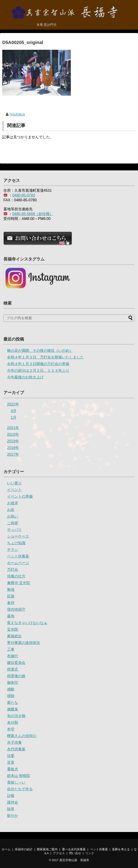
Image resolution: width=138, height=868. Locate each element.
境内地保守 (16, 609)
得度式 (13, 669)
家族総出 (14, 636)
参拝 (11, 603)
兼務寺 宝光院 (19, 583)
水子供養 (14, 742)
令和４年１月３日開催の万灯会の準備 (38, 364)
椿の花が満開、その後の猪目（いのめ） (40, 351)
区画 (11, 596)
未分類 (13, 722)
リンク (90, 853)
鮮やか (13, 816)
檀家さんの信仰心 (22, 736)
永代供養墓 (16, 749)
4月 (14, 411)
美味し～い (16, 782)
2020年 (13, 434)
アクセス (59, 853)
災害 (11, 762)
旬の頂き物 (16, 716)
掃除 (11, 696)
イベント (14, 490)
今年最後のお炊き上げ (25, 377)
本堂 (11, 729)
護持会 (13, 802)
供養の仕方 (16, 576)
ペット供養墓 (18, 556)
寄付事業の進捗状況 (24, 643)
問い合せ (75, 853)
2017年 (13, 454)
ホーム (6, 849)
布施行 (13, 656)
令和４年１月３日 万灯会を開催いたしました (45, 357)
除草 (11, 809)
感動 (11, 689)
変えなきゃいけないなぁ (27, 623)
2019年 (13, 441)
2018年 (13, 448)
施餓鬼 (13, 709)
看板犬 (13, 769)
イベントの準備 (20, 496)
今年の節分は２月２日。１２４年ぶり (38, 370)
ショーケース (18, 536)
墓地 (11, 616)
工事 (11, 649)
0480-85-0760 (24, 195)
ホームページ (18, 563)
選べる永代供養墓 (74, 849)
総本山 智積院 (19, 776)
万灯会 (13, 570)
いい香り (14, 483)
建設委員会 (16, 663)
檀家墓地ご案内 (47, 849)
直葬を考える (121, 849)
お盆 (11, 510)
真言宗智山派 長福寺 (74, 860)
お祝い (13, 516)
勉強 (11, 589)
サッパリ (14, 530)
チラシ (13, 550)
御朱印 (13, 683)
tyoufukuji (17, 114)
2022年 (13, 404)
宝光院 (13, 629)
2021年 (13, 428)
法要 (11, 756)
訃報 (11, 796)
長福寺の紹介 (24, 849)
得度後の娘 (16, 676)
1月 (14, 417)
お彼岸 (13, 503)
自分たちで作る (20, 789)
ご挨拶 (13, 523)
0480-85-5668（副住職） (33, 214)
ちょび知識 (16, 543)
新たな (13, 703)
